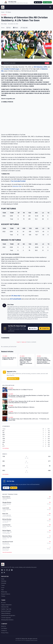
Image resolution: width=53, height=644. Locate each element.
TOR (4, 440)
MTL (4, 431)
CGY (4, 437)
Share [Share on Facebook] (16, 28)
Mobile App (4, 592)
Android (14, 488)
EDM (4, 435)
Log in (18, 342)
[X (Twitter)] (4, 570)
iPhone (6, 488)
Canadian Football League (31, 640)
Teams (3, 585)
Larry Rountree (6, 525)
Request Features (6, 594)
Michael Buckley (7, 519)
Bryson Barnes (6, 497)
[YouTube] (12, 570)
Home (3, 12)
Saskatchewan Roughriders (8, 615)
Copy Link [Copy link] (24, 28)
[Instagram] (7, 570)
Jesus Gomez (6, 547)
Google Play (47, 2)
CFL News (8, 12)
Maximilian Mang (7, 536)
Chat (2, 590)
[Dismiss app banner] (2, 2)
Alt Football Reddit (16, 299)
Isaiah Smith (6, 508)
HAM (4, 438)
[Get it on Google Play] (4, 572)
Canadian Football (9, 69)
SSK (3, 433)
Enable (47, 63)
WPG (4, 442)
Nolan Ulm (5, 514)
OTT (4, 446)
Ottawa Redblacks (6, 613)
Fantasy (3, 596)
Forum (3, 587)
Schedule (4, 583)
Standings (4, 581)
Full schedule (5, 474)
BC (3, 444)
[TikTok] (9, 570)
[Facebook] (2, 570)
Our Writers (4, 628)
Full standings (6, 448)
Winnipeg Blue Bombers (7, 620)
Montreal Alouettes (6, 611)
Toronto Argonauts (6, 618)
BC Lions (3, 603)
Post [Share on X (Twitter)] (8, 28)
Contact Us (4, 631)
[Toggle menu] (50, 7)
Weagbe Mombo (7, 502)
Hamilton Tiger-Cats (6, 609)
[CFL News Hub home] (3, 7)
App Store (38, 2)
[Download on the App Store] (2, 572)
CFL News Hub (16, 296)
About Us (4, 626)
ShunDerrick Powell (8, 542)
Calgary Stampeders (6, 605)
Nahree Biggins (7, 530)
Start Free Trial (13, 379)
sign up (24, 342)
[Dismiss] (50, 63)
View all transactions (7, 552)
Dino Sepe (4, 24)
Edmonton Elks (17, 186)
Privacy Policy (5, 633)
